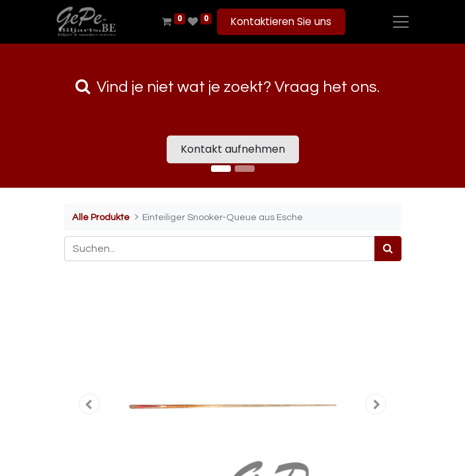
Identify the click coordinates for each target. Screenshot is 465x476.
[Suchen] (388, 249)
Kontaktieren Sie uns (281, 21)
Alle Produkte (101, 217)
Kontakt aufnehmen (233, 149)
